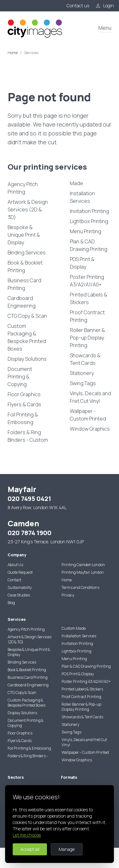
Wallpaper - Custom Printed (88, 415)
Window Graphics (90, 429)
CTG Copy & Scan (27, 316)
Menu (105, 28)
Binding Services (27, 253)
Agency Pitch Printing (23, 188)
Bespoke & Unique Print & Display (24, 235)
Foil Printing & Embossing (23, 418)
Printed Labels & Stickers (89, 298)
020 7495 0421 (29, 499)
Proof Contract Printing (87, 316)
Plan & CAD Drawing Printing (89, 245)
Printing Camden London (83, 565)
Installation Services (82, 197)
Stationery (82, 373)
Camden (23, 523)
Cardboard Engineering (22, 302)
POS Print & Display (82, 263)
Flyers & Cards (24, 404)
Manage (67, 849)
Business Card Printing (24, 284)
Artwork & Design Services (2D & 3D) (28, 209)
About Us (15, 565)
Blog (11, 603)
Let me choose (27, 835)
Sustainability (20, 587)
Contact (14, 580)
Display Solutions (27, 359)
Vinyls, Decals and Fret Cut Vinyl (90, 397)
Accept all (30, 849)
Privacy (68, 595)
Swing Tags (83, 383)
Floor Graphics (24, 394)
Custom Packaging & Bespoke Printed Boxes (27, 337)
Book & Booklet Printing (25, 266)
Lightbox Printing (89, 221)
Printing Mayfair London (83, 572)
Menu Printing (86, 231)
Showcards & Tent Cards (85, 359)
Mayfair (22, 489)
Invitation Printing (89, 211)
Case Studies (19, 595)
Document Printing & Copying (20, 377)
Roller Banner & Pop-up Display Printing (87, 338)
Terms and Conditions (80, 587)
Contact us (78, 6)
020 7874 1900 (30, 533)
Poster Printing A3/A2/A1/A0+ (87, 281)
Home (13, 53)
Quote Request (20, 572)
